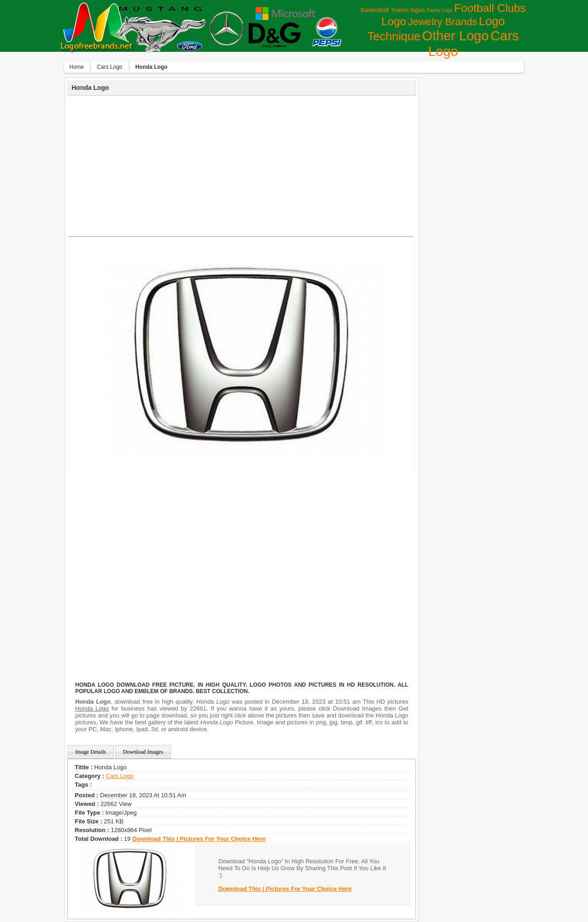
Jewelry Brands (442, 22)
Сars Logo (109, 67)
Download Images (143, 752)
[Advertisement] (242, 165)
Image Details (91, 752)
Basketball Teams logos (393, 10)
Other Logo (455, 36)
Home (77, 67)
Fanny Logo (439, 10)
